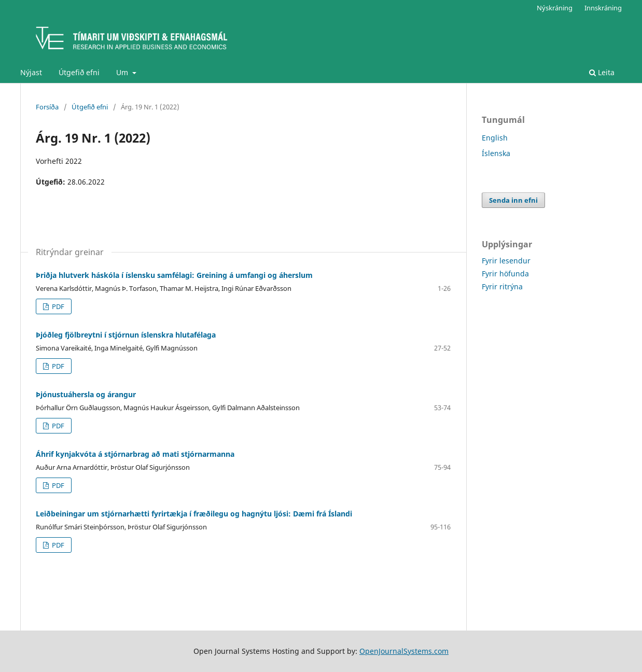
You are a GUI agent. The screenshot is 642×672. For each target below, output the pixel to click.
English (495, 138)
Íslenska (496, 153)
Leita (602, 72)
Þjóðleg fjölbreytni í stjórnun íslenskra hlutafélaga (126, 335)
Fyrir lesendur (506, 261)
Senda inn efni (513, 200)
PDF (57, 306)
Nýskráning (555, 8)
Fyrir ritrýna (502, 286)
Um (123, 72)
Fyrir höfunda (505, 274)
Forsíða (47, 107)
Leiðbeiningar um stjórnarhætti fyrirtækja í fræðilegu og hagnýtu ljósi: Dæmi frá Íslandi (194, 514)
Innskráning (603, 8)
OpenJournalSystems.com (404, 651)
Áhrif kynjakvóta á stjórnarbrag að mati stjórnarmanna (135, 454)
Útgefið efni (79, 72)
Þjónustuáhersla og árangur (86, 394)
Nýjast (31, 72)
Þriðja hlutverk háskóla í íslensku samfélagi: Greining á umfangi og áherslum (174, 275)
